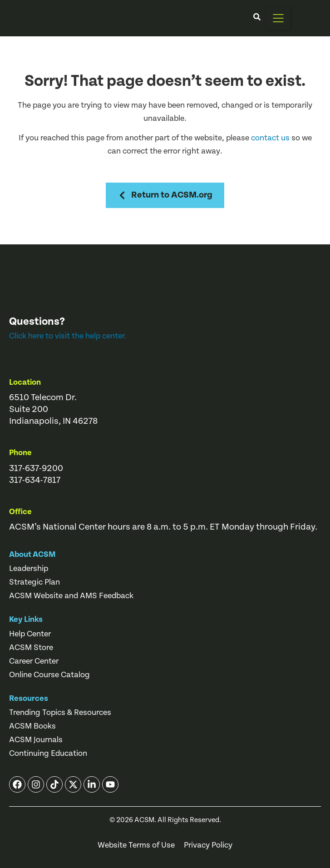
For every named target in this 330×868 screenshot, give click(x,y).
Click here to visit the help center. (68, 336)
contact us (270, 138)
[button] (278, 18)
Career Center (34, 661)
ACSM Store (31, 648)
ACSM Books (32, 726)
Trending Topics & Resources (60, 713)
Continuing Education (48, 754)
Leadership (29, 569)
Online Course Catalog (49, 675)
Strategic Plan (34, 582)
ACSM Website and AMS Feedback (71, 596)
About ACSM (32, 554)
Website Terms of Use (136, 845)
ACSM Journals (36, 740)
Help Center (30, 634)
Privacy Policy (208, 845)
